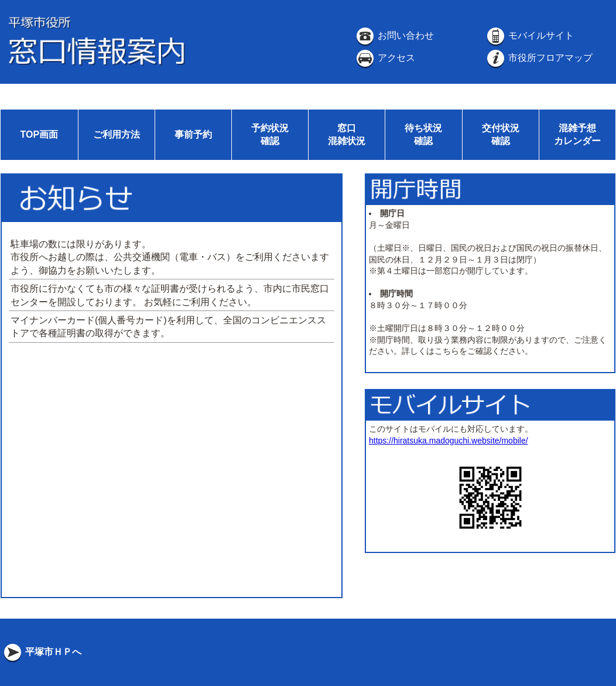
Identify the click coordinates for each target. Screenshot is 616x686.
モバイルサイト (529, 35)
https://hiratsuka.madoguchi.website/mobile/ (449, 441)
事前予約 (193, 134)
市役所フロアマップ (539, 58)
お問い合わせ (394, 35)
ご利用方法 (117, 134)
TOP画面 (39, 134)
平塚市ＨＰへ (42, 652)
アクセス (385, 58)
